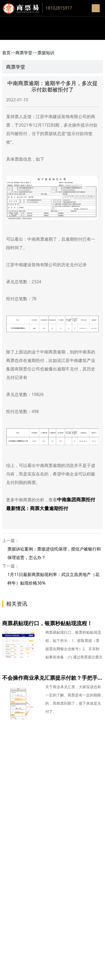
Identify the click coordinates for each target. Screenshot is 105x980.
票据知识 (46, 53)
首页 (6, 53)
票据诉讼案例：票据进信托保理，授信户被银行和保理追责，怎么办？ (54, 553)
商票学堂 (24, 53)
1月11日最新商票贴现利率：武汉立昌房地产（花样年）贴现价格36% (53, 579)
